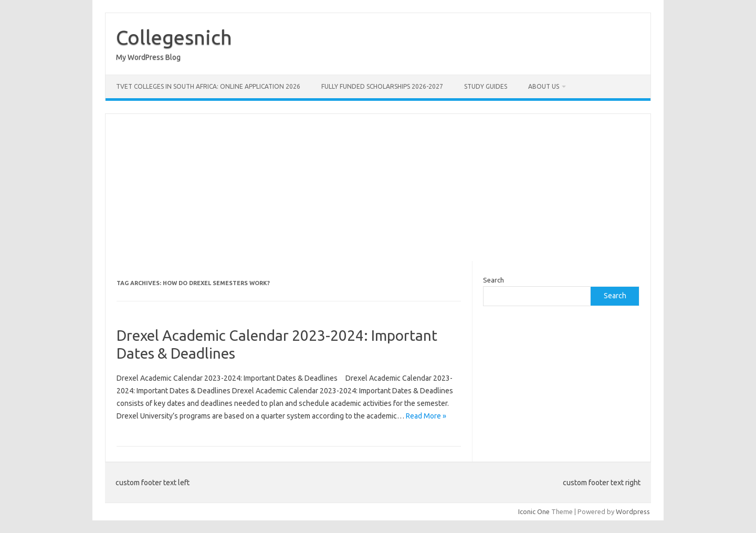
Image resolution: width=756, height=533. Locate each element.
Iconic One (534, 511)
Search (493, 280)
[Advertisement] (378, 187)
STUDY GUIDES (486, 86)
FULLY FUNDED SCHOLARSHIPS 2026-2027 (382, 86)
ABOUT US (544, 86)
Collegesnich (174, 37)
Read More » (426, 416)
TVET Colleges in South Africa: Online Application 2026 (208, 86)
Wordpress (633, 511)
